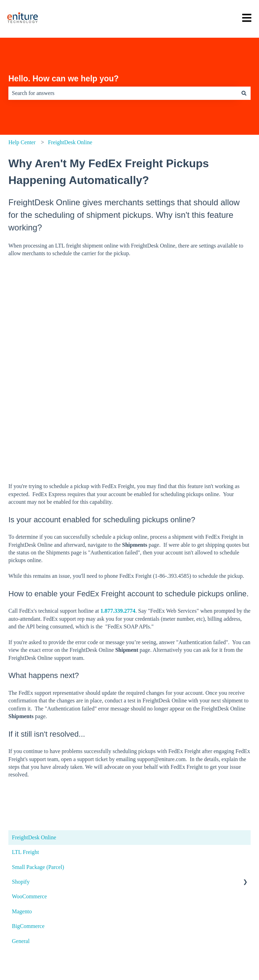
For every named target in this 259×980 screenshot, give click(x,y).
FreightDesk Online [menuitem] (34, 660)
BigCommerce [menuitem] (28, 748)
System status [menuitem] (24, 835)
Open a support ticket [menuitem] (34, 809)
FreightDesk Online (70, 142)
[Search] (244, 93)
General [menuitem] (21, 763)
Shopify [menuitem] (21, 704)
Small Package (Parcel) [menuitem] (38, 689)
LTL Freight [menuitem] (25, 674)
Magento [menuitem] (22, 734)
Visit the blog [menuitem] (23, 860)
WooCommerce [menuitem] (29, 719)
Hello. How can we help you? (64, 79)
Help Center (22, 142)
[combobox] (123, 93)
